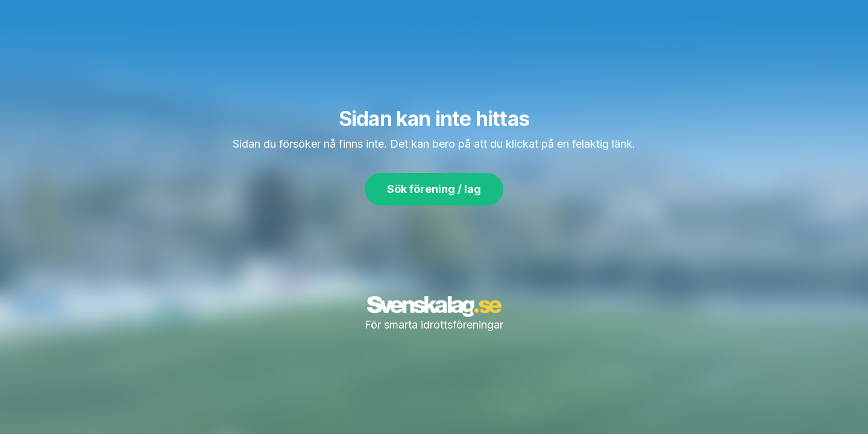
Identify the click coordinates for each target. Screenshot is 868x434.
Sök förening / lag (434, 189)
